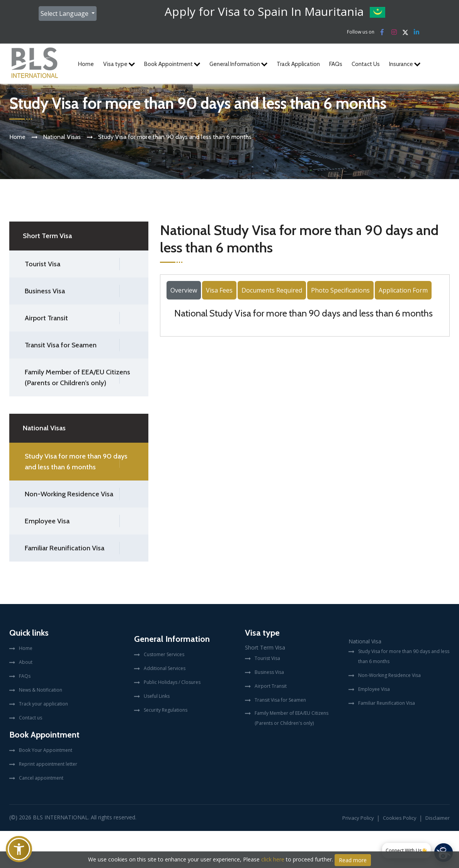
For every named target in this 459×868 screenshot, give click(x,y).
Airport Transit (46, 318)
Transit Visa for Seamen (61, 345)
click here (273, 859)
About (26, 662)
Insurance (405, 64)
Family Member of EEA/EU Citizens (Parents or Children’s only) (77, 377)
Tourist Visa (42, 264)
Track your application (43, 704)
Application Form (403, 290)
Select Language (65, 14)
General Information (238, 64)
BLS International (60, 817)
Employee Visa (47, 521)
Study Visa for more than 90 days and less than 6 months (76, 462)
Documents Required (272, 290)
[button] (19, 849)
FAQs (336, 64)
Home (86, 64)
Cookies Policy (400, 818)
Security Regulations (166, 710)
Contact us (31, 718)
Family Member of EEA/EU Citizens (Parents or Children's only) (292, 718)
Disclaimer (438, 818)
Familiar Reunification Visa (65, 548)
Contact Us (366, 64)
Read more (353, 860)
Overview (184, 290)
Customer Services (164, 654)
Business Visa (45, 291)
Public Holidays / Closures (172, 682)
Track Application (298, 64)
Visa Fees (219, 290)
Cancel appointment (41, 778)
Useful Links (157, 696)
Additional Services (165, 668)
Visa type (119, 64)
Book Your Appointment (46, 750)
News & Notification (41, 690)
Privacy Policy (358, 818)
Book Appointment (172, 64)
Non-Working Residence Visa (69, 494)
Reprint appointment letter (48, 764)
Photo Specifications (340, 290)
